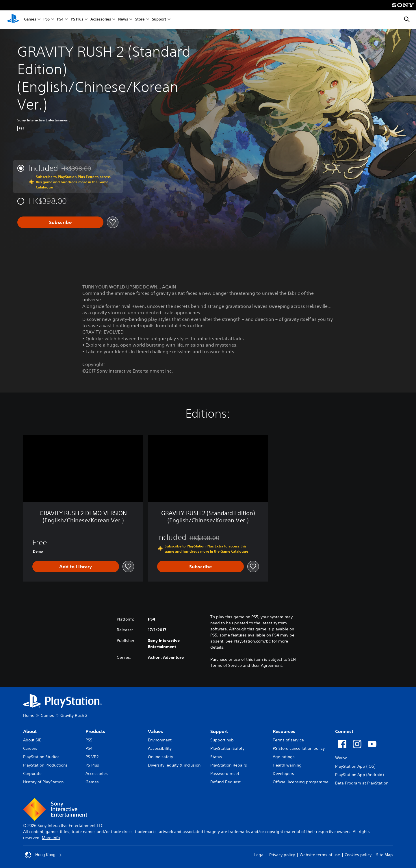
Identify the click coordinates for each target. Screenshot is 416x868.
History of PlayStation (43, 782)
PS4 (60, 20)
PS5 (47, 20)
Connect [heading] (344, 731)
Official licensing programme (301, 782)
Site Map (385, 855)
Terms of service (288, 740)
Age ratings (284, 757)
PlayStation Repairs (229, 765)
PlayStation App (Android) (359, 775)
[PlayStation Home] (13, 20)
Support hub (222, 740)
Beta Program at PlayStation (362, 783)
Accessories (101, 20)
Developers (283, 773)
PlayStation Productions (45, 765)
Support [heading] (219, 731)
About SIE (32, 740)
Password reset (225, 773)
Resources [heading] (284, 731)
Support (159, 20)
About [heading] (30, 731)
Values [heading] (155, 731)
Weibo (341, 758)
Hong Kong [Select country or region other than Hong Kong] (44, 855)
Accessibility (160, 748)
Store (140, 20)
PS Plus (77, 20)
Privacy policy (282, 855)
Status (216, 757)
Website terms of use (320, 855)
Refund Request (225, 782)
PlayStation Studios (41, 757)
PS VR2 (92, 757)
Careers (30, 748)
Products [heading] (95, 731)
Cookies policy (358, 855)
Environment (160, 740)
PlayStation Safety (227, 748)
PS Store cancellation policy (299, 748)
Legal (259, 855)
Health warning (287, 765)
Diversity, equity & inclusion (174, 765)
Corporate (32, 773)
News (123, 20)
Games (30, 20)
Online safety (160, 757)
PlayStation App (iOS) (355, 766)
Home (29, 715)
